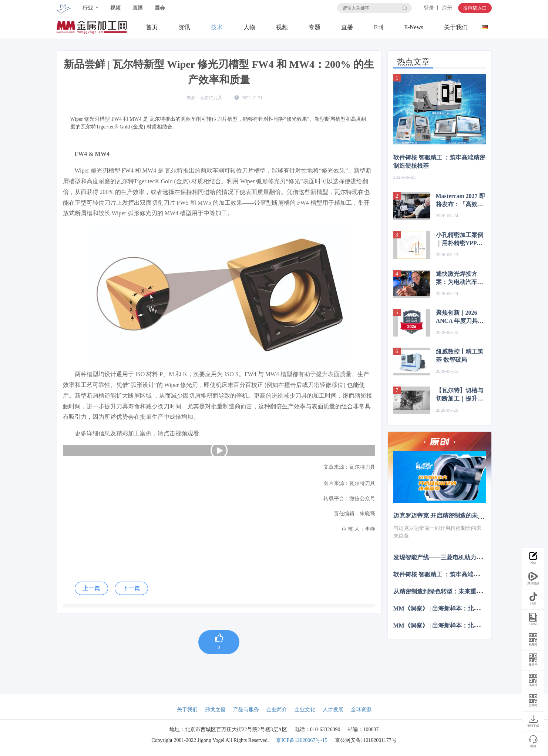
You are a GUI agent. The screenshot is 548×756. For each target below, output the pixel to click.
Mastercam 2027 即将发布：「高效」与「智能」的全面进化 (460, 201)
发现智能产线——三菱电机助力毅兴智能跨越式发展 (461, 557)
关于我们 (456, 27)
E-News (414, 27)
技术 (217, 27)
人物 (249, 27)
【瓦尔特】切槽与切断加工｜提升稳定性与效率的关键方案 (460, 395)
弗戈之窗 (215, 710)
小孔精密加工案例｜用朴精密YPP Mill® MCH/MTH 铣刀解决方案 (460, 240)
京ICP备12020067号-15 (302, 740)
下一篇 (131, 588)
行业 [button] (88, 8)
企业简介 (277, 710)
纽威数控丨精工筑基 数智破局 (460, 356)
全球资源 (361, 710)
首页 (152, 27)
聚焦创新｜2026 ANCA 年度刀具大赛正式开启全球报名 (460, 317)
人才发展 (333, 710)
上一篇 (91, 588)
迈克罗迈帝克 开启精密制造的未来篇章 (444, 516)
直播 (138, 8)
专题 (315, 27)
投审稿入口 (475, 8)
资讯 (184, 27)
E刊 (379, 27)
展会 (160, 8)
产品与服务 (246, 710)
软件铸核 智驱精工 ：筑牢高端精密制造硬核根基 (439, 162)
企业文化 (305, 710)
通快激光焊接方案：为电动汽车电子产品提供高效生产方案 (460, 278)
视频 (115, 8)
